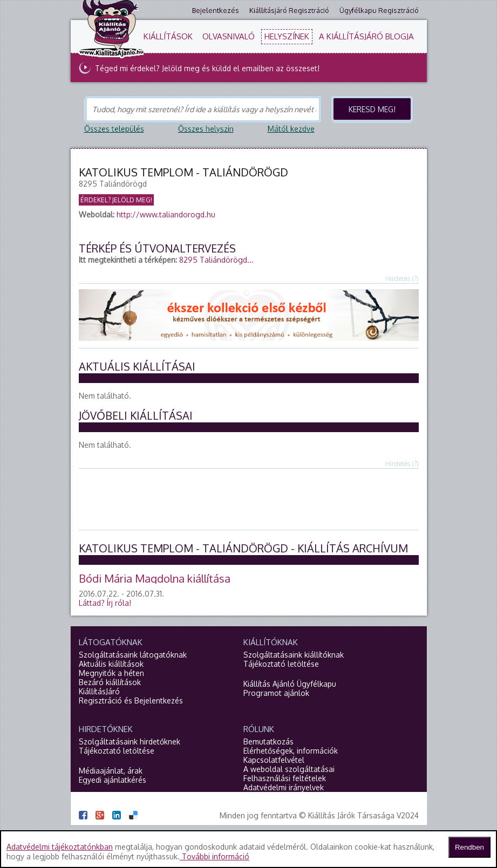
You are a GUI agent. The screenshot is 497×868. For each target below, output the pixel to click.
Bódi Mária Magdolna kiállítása (155, 578)
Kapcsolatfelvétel (274, 760)
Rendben (469, 847)
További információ (215, 856)
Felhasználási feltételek (285, 778)
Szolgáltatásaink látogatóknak (133, 655)
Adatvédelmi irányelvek (284, 787)
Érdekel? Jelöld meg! (116, 200)
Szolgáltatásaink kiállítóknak (294, 655)
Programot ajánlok (276, 693)
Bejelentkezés (216, 10)
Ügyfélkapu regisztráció (379, 10)
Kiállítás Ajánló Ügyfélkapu (290, 684)
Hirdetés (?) (402, 279)
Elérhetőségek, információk (291, 751)
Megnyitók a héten (111, 673)
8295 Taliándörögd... (216, 260)
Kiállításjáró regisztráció (289, 10)
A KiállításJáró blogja (366, 36)
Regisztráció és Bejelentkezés (131, 700)
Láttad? (105, 603)
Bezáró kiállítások (110, 682)
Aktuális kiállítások (111, 664)
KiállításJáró (99, 691)
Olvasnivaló (229, 36)
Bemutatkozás (268, 741)
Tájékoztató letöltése (281, 664)
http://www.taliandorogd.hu (166, 214)
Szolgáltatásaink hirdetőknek (130, 741)
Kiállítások (168, 36)
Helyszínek (287, 36)
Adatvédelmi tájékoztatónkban (60, 847)
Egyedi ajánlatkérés (113, 780)
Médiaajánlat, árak (111, 771)
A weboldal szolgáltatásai (289, 769)
